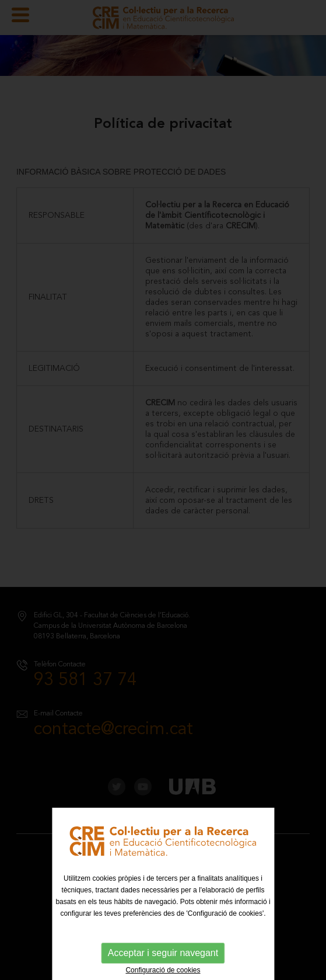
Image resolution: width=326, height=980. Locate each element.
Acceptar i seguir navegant (163, 953)
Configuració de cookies (163, 970)
